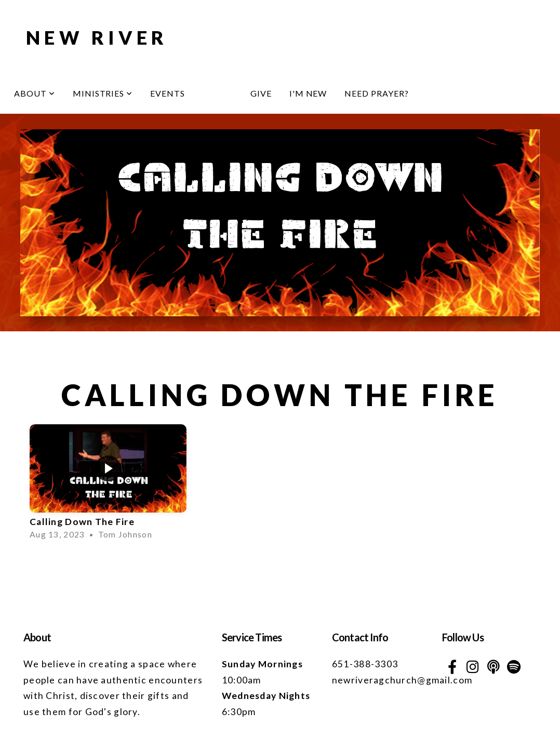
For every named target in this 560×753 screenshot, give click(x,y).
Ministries (103, 93)
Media (218, 93)
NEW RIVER (97, 37)
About (35, 93)
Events (168, 93)
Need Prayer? (377, 93)
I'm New (308, 93)
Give (261, 93)
